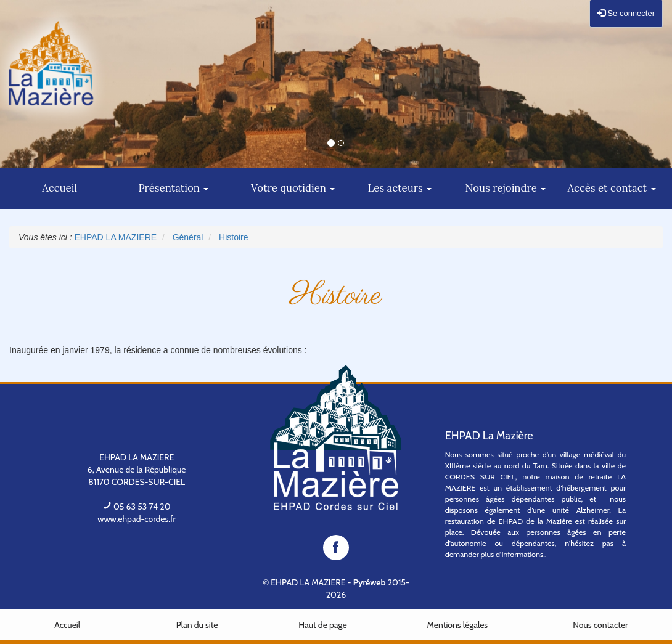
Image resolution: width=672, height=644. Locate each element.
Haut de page (322, 625)
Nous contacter (600, 625)
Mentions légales (458, 625)
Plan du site (197, 625)
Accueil (67, 625)
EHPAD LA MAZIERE (308, 582)
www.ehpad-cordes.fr (137, 519)
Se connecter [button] (626, 13)
